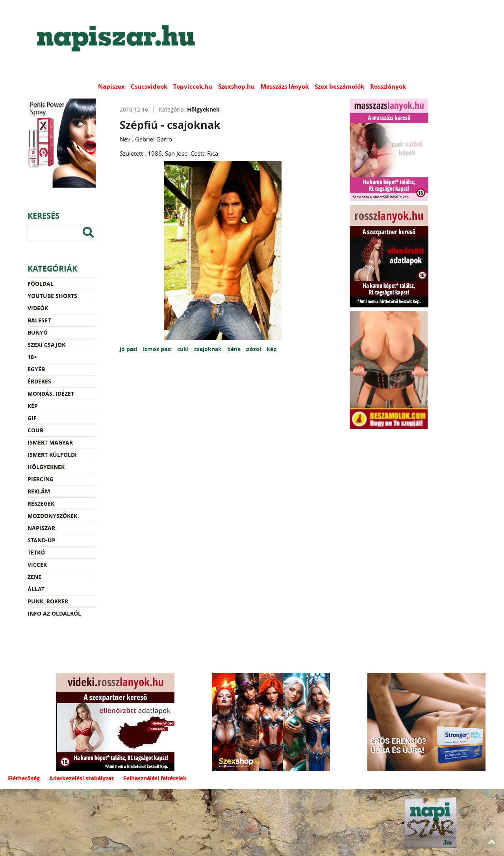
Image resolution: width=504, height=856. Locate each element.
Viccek (37, 565)
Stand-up (42, 540)
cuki (184, 349)
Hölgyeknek (46, 467)
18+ (32, 357)
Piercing (41, 479)
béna (235, 349)
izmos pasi (158, 349)
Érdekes (39, 381)
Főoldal (41, 284)
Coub (35, 430)
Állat (36, 589)
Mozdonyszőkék (52, 516)
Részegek (41, 503)
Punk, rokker (48, 601)
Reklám (39, 491)
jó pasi (129, 349)
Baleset (39, 320)
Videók (38, 308)
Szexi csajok (46, 345)
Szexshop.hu (236, 87)
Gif (32, 418)
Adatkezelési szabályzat (82, 778)
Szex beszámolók (339, 87)
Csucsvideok (149, 87)
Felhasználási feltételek (155, 778)
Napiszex (111, 87)
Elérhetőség (24, 778)
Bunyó (38, 332)
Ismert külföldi (52, 455)
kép (272, 349)
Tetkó (36, 552)
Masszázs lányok (285, 87)
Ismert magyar (50, 442)
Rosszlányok (388, 87)
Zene (34, 577)
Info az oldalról (54, 613)
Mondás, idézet (51, 394)
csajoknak (209, 349)
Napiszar (41, 528)
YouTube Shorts (52, 296)
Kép (33, 406)
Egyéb (36, 369)
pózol (254, 349)
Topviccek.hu (193, 87)
